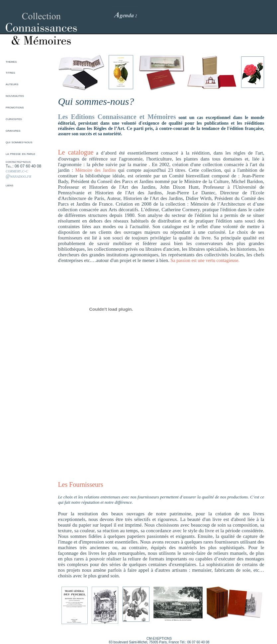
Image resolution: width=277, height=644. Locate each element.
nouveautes (15, 96)
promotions (15, 107)
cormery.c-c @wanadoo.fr (18, 174)
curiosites (14, 119)
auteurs (12, 84)
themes (11, 61)
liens (9, 185)
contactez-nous (18, 161)
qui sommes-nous (19, 142)
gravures (13, 130)
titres (10, 72)
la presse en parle (20, 154)
